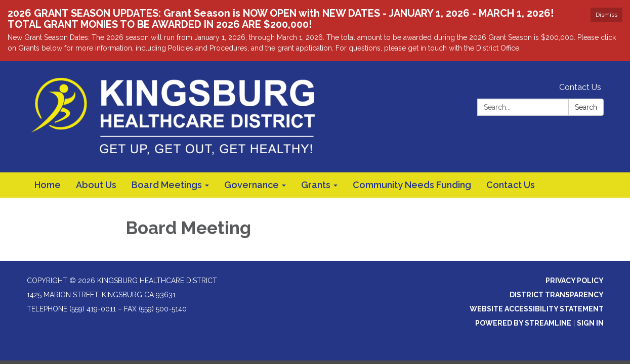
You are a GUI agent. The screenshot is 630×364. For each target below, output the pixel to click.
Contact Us (580, 87)
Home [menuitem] (48, 185)
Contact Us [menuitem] (511, 185)
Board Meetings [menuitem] (167, 185)
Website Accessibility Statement (537, 309)
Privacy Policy (575, 281)
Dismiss (606, 15)
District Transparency (557, 295)
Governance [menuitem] (251, 185)
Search (586, 107)
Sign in (590, 323)
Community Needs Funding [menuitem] (412, 185)
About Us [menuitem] (96, 185)
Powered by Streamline (523, 323)
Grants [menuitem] (316, 185)
